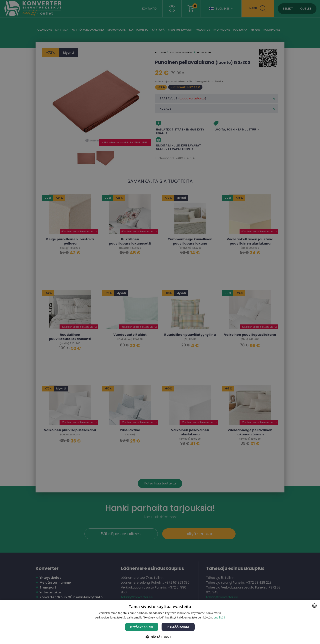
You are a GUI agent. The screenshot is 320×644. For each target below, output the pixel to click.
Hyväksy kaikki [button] (142, 627)
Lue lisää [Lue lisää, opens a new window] (219, 617)
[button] (160, 637)
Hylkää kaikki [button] (178, 627)
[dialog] (160, 322)
